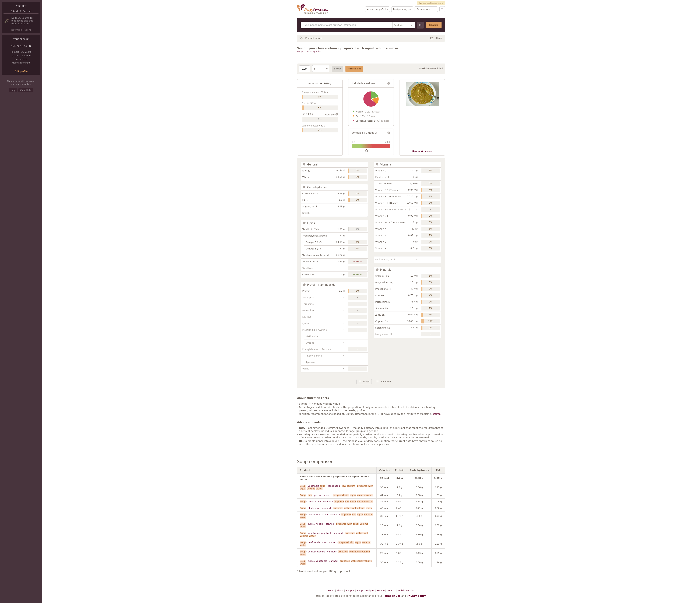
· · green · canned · (336, 495)
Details (30, 46)
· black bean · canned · (336, 508)
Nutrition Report (21, 30)
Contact (391, 590)
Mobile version (406, 590)
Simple (367, 382)
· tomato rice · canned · (336, 502)
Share (439, 38)
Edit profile (21, 71)
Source (381, 590)
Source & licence (422, 151)
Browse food (423, 9)
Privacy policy (416, 596)
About (340, 590)
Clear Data (26, 90)
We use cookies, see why (431, 3)
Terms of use (392, 596)
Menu (442, 9)
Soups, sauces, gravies (309, 52)
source (437, 414)
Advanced (386, 382)
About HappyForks (377, 9)
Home (331, 590)
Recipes (350, 590)
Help (13, 90)
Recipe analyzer (402, 9)
